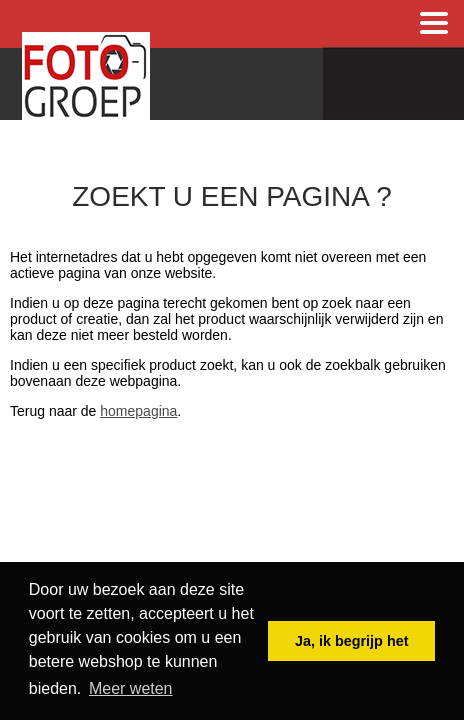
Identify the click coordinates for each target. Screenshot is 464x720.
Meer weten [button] (131, 688)
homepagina (138, 411)
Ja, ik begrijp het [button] (352, 641)
